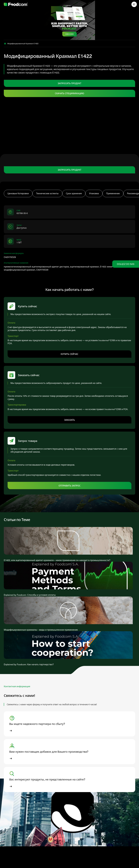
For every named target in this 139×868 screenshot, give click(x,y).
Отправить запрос (69, 486)
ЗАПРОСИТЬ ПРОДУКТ (69, 83)
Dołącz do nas (126, 264)
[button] (69, 724)
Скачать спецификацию (69, 93)
